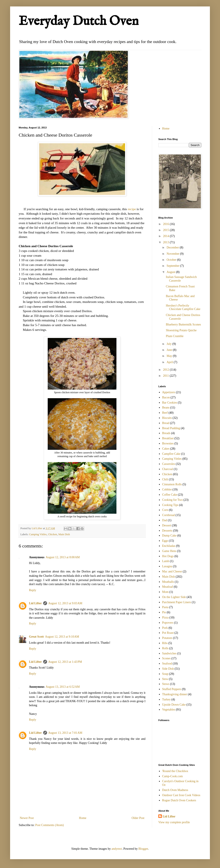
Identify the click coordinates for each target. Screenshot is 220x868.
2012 (167, 370)
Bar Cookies (170, 403)
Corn (165, 510)
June (170, 350)
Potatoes (167, 638)
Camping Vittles (38, 534)
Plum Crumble (175, 336)
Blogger (143, 849)
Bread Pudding (171, 428)
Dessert (167, 525)
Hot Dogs (168, 556)
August (171, 272)
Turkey (167, 699)
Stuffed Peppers (172, 689)
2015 (167, 230)
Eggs (165, 541)
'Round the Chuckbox (175, 771)
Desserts (167, 531)
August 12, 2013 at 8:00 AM (63, 557)
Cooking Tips (170, 505)
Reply (33, 590)
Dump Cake (169, 536)
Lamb (166, 561)
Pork (165, 628)
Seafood (167, 664)
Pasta (165, 607)
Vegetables (169, 710)
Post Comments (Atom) (50, 825)
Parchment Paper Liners (177, 602)
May (170, 356)
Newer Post (27, 818)
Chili (165, 479)
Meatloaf (168, 587)
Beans (166, 408)
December (173, 247)
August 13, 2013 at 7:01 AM (65, 733)
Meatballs (168, 582)
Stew (165, 679)
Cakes (166, 449)
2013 (167, 242)
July (169, 344)
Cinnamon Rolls (172, 484)
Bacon (166, 397)
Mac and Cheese (172, 571)
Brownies (168, 443)
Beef (165, 413)
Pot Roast (168, 633)
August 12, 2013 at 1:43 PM (65, 662)
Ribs (165, 643)
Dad (165, 520)
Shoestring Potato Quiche (181, 330)
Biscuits (167, 418)
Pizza (165, 617)
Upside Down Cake (174, 705)
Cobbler (167, 490)
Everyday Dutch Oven (79, 22)
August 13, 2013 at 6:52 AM (63, 687)
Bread (166, 423)
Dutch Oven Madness (175, 790)
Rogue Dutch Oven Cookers (179, 800)
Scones (167, 658)
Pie (164, 612)
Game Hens (169, 551)
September (173, 266)
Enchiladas (169, 546)
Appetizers (169, 392)
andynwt (117, 849)
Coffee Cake (170, 495)
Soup (165, 674)
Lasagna (167, 566)
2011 (166, 376)
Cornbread (169, 515)
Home (83, 818)
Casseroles (169, 464)
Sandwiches (169, 653)
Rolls (165, 648)
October (172, 260)
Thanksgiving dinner (175, 694)
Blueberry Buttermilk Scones (183, 325)
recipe (132, 209)
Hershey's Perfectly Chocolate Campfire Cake (183, 307)
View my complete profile (174, 822)
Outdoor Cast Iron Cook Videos (181, 795)
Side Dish (168, 669)
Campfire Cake (171, 454)
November (173, 254)
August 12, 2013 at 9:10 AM (62, 637)
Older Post (138, 818)
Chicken (52, 534)
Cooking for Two (173, 500)
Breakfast (168, 438)
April (170, 362)
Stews (166, 684)
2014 (167, 236)
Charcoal (168, 469)
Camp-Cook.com (173, 776)
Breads (166, 433)
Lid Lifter (35, 603)
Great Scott (36, 637)
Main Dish (64, 534)
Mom (165, 592)
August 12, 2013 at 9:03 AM (65, 603)
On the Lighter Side (174, 597)
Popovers (168, 623)
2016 (167, 224)
